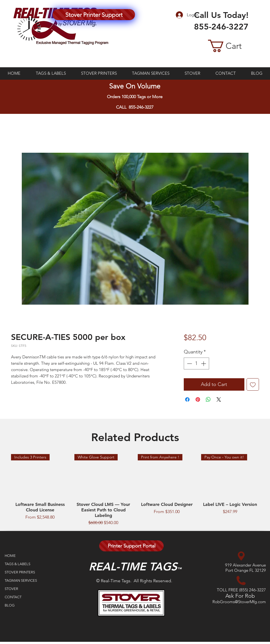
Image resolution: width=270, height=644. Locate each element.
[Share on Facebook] (187, 399)
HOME (10, 556)
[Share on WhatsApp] (208, 399)
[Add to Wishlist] (253, 384)
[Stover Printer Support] (94, 15)
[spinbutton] (196, 363)
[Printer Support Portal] (131, 546)
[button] (233, 46)
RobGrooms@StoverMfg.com (239, 602)
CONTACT (13, 597)
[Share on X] (219, 399)
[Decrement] (189, 363)
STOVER (11, 589)
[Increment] (204, 363)
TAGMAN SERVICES (21, 580)
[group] (135, 490)
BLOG (10, 605)
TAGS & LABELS (17, 564)
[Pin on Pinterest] (198, 399)
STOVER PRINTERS (20, 572)
